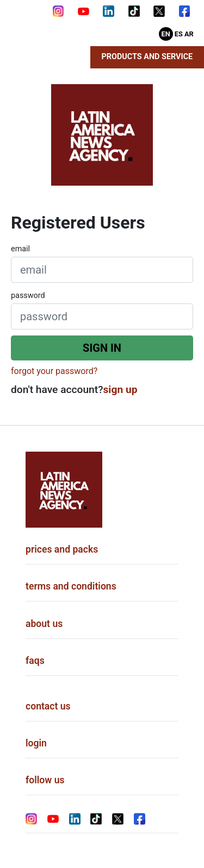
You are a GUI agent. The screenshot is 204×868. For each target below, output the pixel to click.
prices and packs (62, 549)
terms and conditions (71, 586)
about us (44, 624)
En (166, 34)
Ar (189, 34)
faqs (35, 661)
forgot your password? (54, 371)
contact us (48, 706)
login (36, 743)
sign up (120, 389)
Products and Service (147, 57)
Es (179, 34)
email (20, 249)
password (28, 296)
